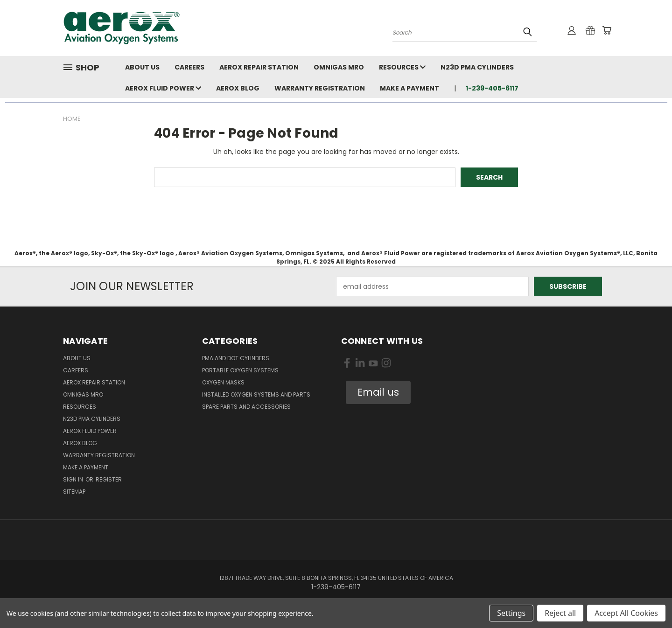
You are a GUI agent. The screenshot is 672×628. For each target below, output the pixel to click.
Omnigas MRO (339, 67)
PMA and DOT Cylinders (236, 358)
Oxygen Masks (223, 382)
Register (109, 479)
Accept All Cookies (626, 613)
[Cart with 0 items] (607, 30)
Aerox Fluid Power (163, 88)
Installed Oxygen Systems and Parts (256, 394)
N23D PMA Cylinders (477, 67)
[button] (378, 392)
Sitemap (74, 492)
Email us (378, 392)
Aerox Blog (238, 88)
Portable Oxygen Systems (240, 370)
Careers (189, 67)
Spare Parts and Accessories (246, 407)
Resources (402, 67)
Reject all (560, 613)
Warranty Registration (320, 88)
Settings (511, 613)
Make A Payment (409, 88)
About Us (142, 67)
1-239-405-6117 (492, 88)
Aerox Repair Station (259, 67)
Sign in (74, 479)
